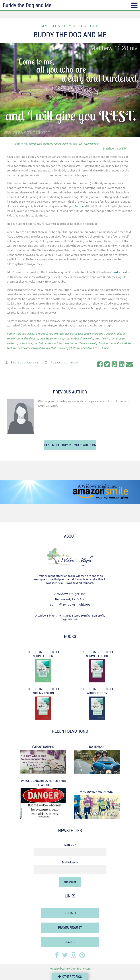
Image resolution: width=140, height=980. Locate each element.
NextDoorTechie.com (77, 968)
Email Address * (70, 862)
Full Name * (70, 845)
